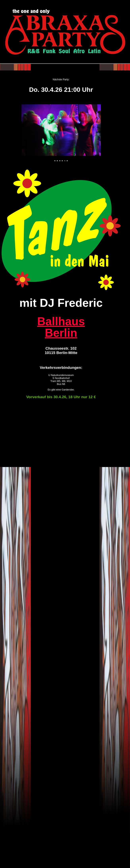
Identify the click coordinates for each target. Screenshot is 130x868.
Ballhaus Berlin (61, 327)
